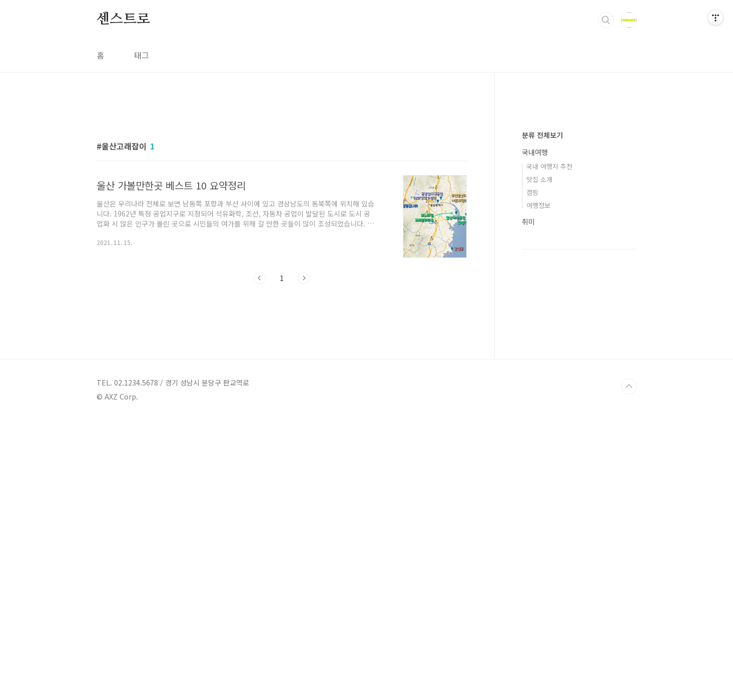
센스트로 (123, 19)
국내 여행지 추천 (549, 466)
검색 (606, 20)
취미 (528, 521)
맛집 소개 (539, 479)
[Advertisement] (282, 193)
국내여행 (535, 452)
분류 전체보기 (542, 435)
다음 (304, 418)
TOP (629, 666)
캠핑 (532, 492)
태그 (142, 55)
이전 (260, 418)
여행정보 (538, 505)
